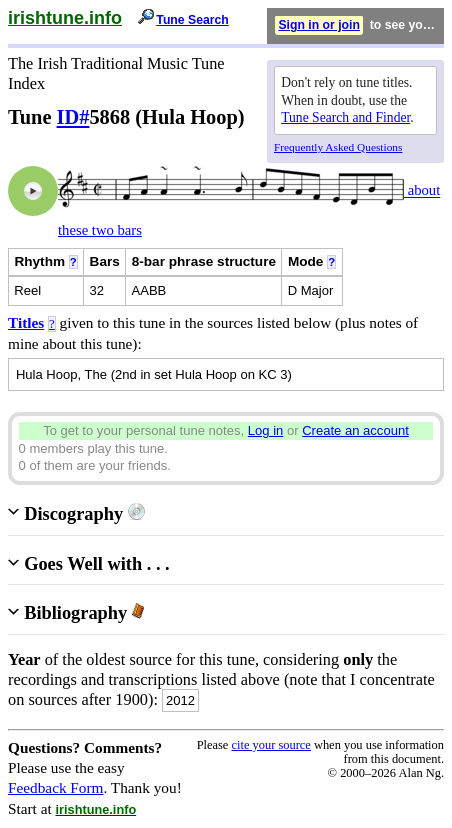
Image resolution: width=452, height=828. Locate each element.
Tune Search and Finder (345, 117)
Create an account (355, 430)
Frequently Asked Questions (338, 147)
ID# (73, 117)
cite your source (270, 745)
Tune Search (192, 20)
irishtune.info (65, 18)
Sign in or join (319, 25)
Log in (266, 430)
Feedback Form (56, 787)
